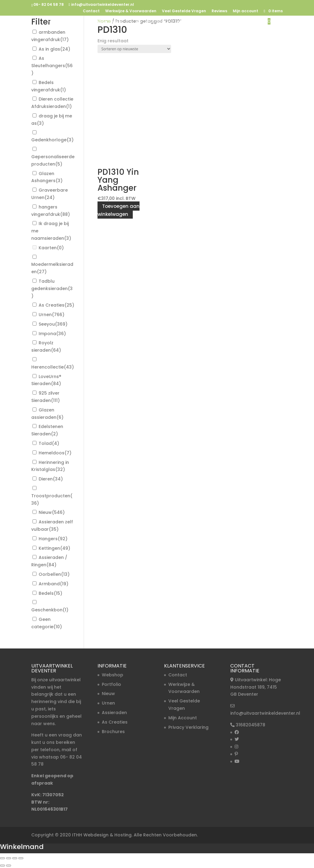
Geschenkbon (50, 610)
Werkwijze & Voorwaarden (131, 11)
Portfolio (111, 684)
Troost (223, 22)
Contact (91, 11)
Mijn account (245, 11)
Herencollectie (53, 367)
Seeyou (53, 324)
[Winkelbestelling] (134, 49)
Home (54, 22)
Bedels (50, 593)
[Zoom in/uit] (2, 858)
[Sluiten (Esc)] (21, 858)
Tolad (49, 443)
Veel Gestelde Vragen (184, 11)
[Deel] (15, 858)
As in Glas (188, 22)
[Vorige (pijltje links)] (2, 866)
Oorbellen (54, 574)
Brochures (113, 732)
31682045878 (251, 725)
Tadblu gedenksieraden (52, 289)
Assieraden (109, 22)
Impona (52, 334)
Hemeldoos (55, 453)
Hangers (53, 539)
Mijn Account (183, 718)
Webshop (113, 675)
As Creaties (149, 22)
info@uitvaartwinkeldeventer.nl (265, 713)
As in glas (54, 49)
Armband (54, 584)
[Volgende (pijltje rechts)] (9, 866)
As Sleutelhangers (52, 66)
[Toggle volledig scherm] (9, 858)
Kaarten (51, 248)
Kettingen (54, 548)
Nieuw (253, 22)
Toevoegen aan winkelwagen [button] (119, 210)
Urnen (75, 22)
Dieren (51, 479)
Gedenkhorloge (52, 140)
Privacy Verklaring (188, 727)
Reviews (219, 11)
